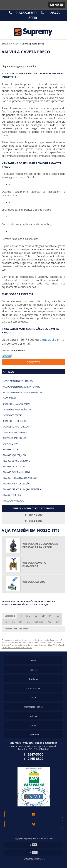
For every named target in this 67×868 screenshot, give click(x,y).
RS (6, 622)
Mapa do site (33, 734)
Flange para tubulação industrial (23, 489)
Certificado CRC (33, 688)
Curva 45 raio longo (15, 432)
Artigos (8, 372)
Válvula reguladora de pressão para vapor (40, 545)
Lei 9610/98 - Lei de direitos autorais (17, 648)
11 (23, 13)
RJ (21, 616)
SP (43, 616)
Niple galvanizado (14, 501)
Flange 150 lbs (11, 449)
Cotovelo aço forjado (16, 427)
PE (13, 622)
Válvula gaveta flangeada (34, 564)
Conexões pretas (13, 415)
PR (51, 616)
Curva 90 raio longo (15, 438)
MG (28, 616)
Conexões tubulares (15, 421)
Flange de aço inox (14, 467)
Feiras (33, 697)
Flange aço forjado (14, 455)
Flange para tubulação (17, 484)
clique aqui (47, 340)
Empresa (33, 670)
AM (50, 622)
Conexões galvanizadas (17, 404)
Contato (33, 362)
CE (28, 622)
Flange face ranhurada (17, 472)
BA (21, 622)
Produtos (33, 679)
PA (58, 622)
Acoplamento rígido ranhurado (22, 387)
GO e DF (39, 622)
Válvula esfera (34, 582)
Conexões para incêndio (17, 410)
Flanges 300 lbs (12, 495)
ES (36, 616)
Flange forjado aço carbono (20, 478)
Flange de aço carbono (17, 461)
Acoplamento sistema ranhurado (22, 393)
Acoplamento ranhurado (18, 381)
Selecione (10, 616)
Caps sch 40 (9, 398)
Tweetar (7, 356)
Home (33, 660)
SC (58, 616)
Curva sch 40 (10, 444)
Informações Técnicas (33, 707)
